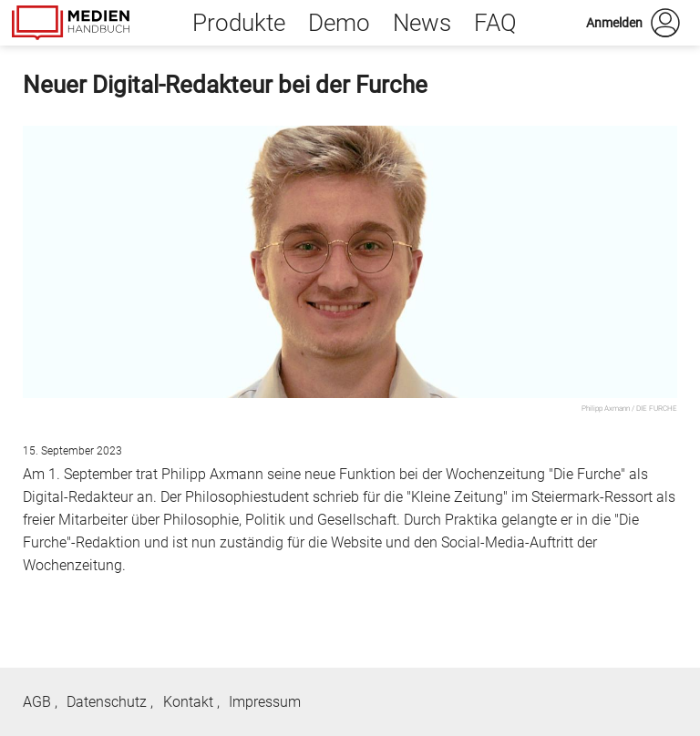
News (422, 23)
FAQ (495, 23)
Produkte (239, 23)
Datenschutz (107, 702)
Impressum (265, 702)
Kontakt (188, 702)
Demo (339, 23)
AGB (37, 702)
